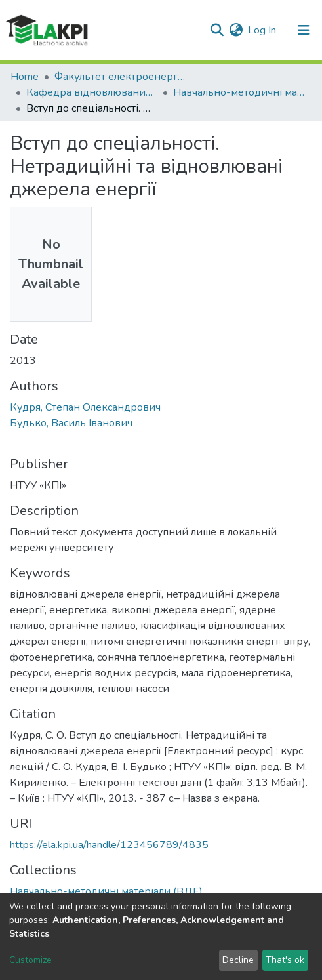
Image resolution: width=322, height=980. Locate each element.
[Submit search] (217, 30)
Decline (238, 960)
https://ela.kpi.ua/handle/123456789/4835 (109, 845)
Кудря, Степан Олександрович (85, 407)
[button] (236, 30)
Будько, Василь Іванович (71, 423)
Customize (30, 960)
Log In (263, 30)
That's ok (285, 960)
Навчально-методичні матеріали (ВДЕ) (239, 92)
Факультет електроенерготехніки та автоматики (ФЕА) (120, 77)
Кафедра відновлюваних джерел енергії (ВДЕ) (92, 92)
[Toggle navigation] (304, 30)
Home (25, 77)
